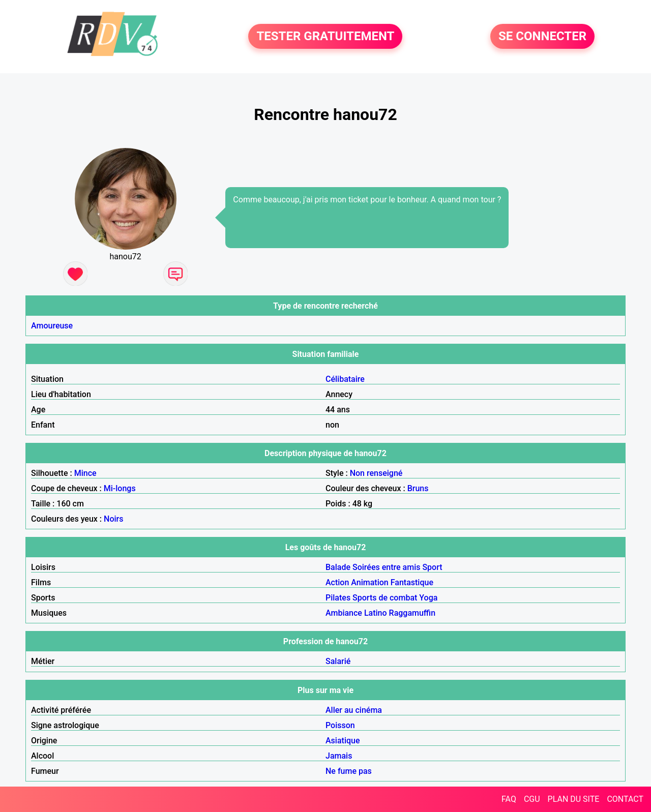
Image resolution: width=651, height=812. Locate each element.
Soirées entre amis (386, 567)
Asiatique (343, 741)
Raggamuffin (412, 613)
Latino (376, 613)
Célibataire (345, 379)
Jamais (339, 756)
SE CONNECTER (542, 37)
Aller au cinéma (354, 710)
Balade (338, 567)
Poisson (340, 725)
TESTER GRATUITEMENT (325, 37)
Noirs (113, 519)
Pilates (338, 598)
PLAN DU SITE (574, 799)
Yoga (428, 598)
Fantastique (412, 582)
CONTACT (625, 799)
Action (337, 582)
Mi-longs (120, 488)
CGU (532, 799)
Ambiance (344, 613)
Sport (432, 567)
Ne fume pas (349, 771)
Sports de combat (385, 598)
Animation (369, 582)
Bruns (418, 488)
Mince (85, 473)
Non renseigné (376, 473)
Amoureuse (52, 326)
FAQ (509, 799)
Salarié (338, 661)
